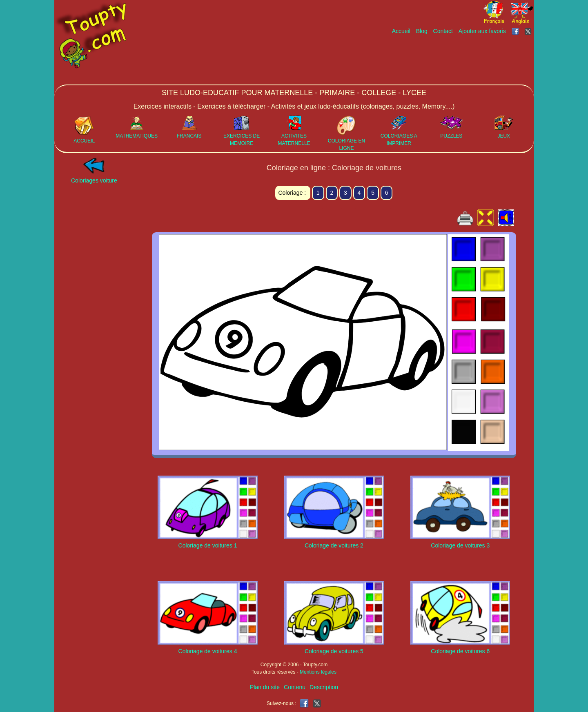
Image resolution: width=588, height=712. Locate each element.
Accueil (401, 31)
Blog (422, 31)
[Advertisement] (385, 60)
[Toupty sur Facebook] (516, 31)
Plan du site (265, 687)
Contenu (295, 687)
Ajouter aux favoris (482, 31)
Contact (443, 31)
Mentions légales (318, 672)
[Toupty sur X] (529, 31)
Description (324, 687)
